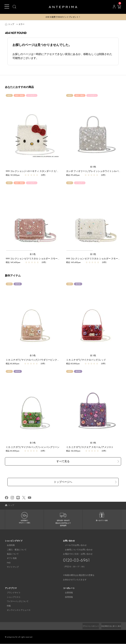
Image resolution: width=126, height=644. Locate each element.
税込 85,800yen (13, 364)
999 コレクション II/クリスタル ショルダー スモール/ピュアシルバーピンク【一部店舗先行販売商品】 (59, 259)
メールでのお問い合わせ (74, 545)
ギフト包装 (10, 559)
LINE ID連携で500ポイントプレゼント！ (63, 17)
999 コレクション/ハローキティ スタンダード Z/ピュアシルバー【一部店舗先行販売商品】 (53, 171)
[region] (33, 216)
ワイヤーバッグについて (16, 602)
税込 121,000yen (13, 175)
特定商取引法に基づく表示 (109, 626)
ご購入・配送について (15, 550)
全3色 (33, 356)
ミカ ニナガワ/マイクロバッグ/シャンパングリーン (33, 447)
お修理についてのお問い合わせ (77, 550)
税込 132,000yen (73, 451)
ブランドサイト (12, 593)
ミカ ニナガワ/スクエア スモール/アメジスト (90, 447)
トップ (11, 24)
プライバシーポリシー (85, 626)
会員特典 (9, 545)
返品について (11, 554)
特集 (7, 606)
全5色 (93, 167)
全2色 (33, 254)
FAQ (7, 563)
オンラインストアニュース (17, 610)
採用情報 (67, 597)
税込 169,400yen (13, 262)
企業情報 (67, 593)
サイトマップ (11, 567)
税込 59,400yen (73, 175)
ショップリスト (12, 597)
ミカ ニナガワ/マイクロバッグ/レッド (86, 360)
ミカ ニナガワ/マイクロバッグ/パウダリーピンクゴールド (36, 360)
